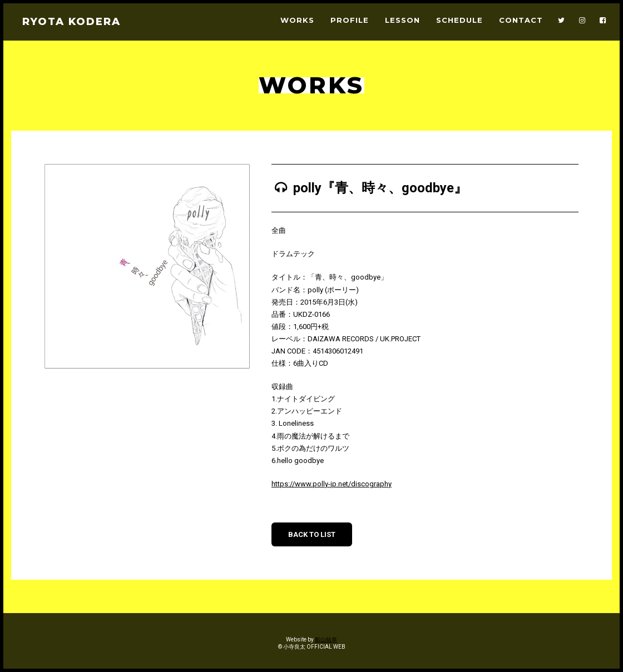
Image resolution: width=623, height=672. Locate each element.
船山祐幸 (326, 639)
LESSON (402, 20)
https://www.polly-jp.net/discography (332, 484)
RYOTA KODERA (71, 22)
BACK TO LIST (312, 534)
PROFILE (350, 20)
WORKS (297, 20)
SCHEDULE (459, 20)
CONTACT (521, 20)
